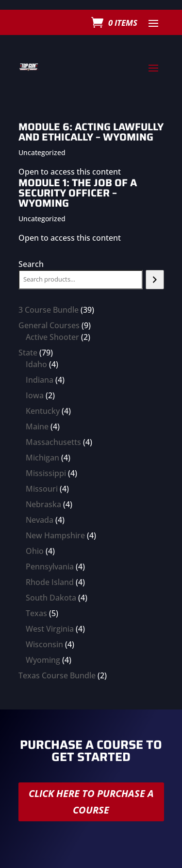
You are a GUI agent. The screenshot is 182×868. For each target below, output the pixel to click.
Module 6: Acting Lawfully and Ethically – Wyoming (91, 132)
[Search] (155, 280)
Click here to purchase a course (91, 802)
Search (31, 264)
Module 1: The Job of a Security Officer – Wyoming (78, 193)
